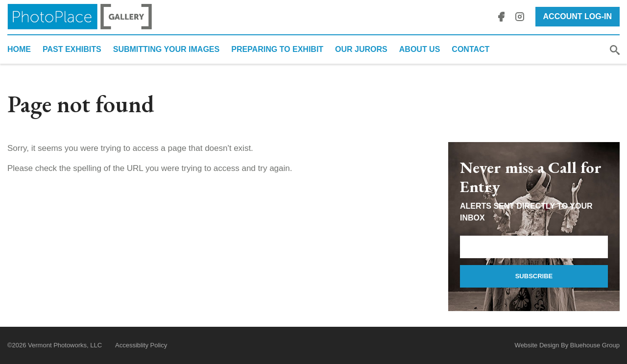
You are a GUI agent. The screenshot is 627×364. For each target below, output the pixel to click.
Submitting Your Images (167, 49)
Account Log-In (578, 16)
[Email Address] (534, 247)
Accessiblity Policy (141, 345)
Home (19, 49)
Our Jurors (361, 49)
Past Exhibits (72, 49)
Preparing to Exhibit (277, 49)
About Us (420, 49)
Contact (470, 49)
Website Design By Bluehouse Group (567, 345)
